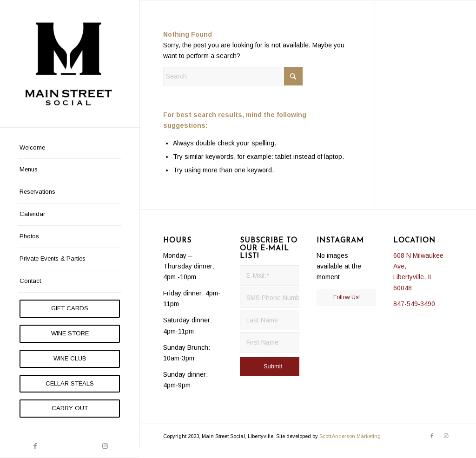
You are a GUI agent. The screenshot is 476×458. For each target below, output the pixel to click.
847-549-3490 (414, 304)
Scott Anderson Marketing (350, 436)
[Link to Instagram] (105, 446)
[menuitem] (70, 148)
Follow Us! (347, 297)
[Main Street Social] (70, 64)
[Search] (233, 76)
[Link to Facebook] (35, 446)
